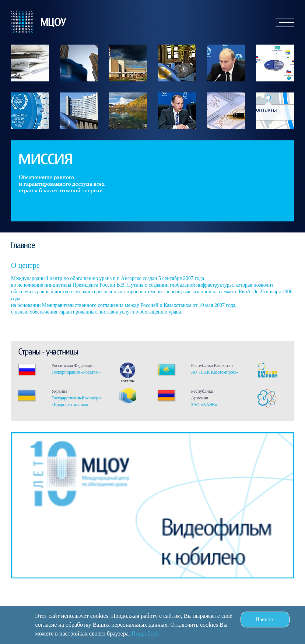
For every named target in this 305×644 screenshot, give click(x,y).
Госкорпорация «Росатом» (76, 372)
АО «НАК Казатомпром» (215, 372)
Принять (265, 619)
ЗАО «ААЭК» (204, 405)
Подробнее (145, 633)
